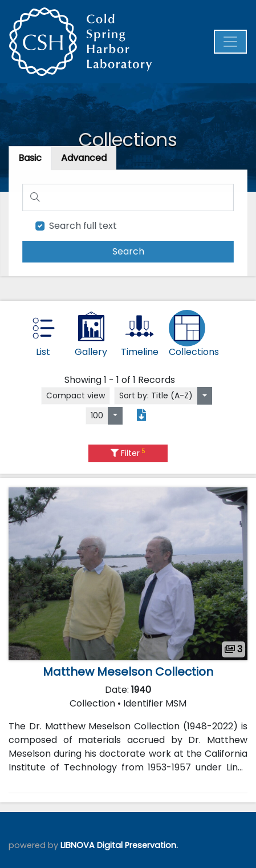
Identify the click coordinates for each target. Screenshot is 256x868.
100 (97, 415)
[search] (128, 251)
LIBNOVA (78, 845)
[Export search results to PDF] (141, 415)
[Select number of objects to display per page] (115, 416)
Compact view (76, 395)
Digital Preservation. (137, 845)
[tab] (85, 159)
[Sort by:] (205, 396)
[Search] (128, 198)
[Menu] (230, 42)
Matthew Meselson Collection (128, 672)
